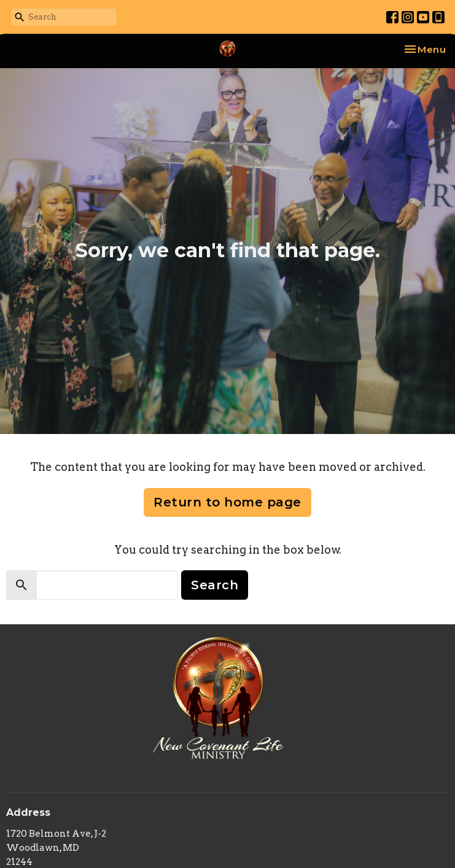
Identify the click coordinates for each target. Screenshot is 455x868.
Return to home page (227, 502)
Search (215, 585)
